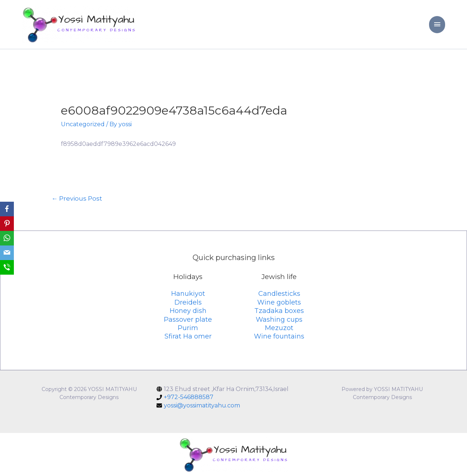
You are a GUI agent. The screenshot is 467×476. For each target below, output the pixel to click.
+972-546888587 (189, 397)
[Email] (7, 253)
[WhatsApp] (7, 238)
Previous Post (77, 198)
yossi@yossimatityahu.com (202, 405)
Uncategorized (83, 124)
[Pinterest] (7, 224)
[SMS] (7, 267)
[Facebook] (7, 209)
